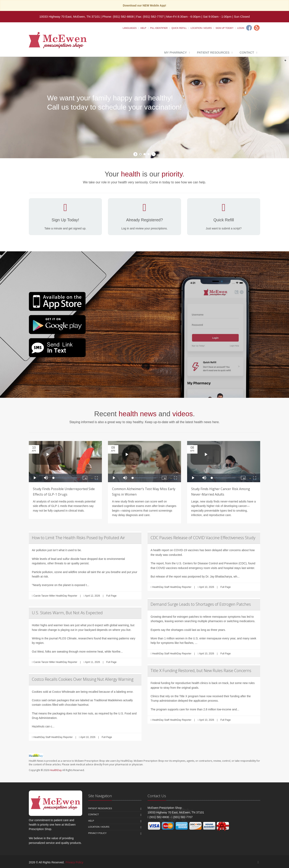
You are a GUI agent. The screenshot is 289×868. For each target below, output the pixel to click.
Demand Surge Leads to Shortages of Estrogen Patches (201, 604)
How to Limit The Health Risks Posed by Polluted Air (78, 538)
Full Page (112, 596)
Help (143, 28)
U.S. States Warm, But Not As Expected (67, 613)
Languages (130, 28)
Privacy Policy (98, 833)
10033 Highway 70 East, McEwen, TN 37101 (70, 17)
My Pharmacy (175, 52)
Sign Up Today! (224, 28)
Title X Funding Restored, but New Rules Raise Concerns (201, 671)
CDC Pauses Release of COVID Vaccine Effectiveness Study (203, 538)
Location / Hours (201, 28)
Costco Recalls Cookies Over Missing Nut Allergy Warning (83, 679)
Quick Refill (179, 28)
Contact (247, 52)
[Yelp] (257, 28)
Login (241, 28)
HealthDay (56, 770)
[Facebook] (249, 28)
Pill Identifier (159, 28)
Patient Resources (213, 52)
